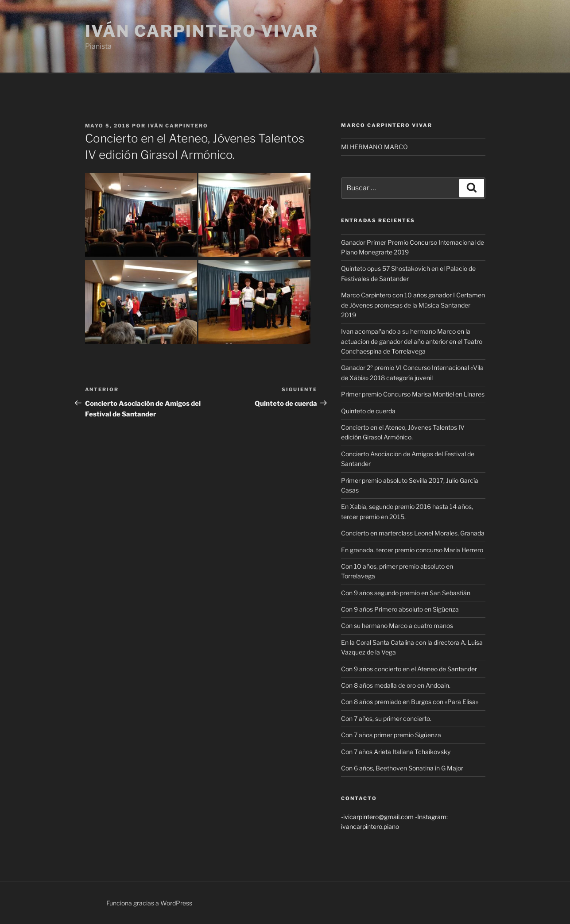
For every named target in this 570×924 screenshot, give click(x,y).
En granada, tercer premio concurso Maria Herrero (412, 550)
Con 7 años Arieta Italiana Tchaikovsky (396, 752)
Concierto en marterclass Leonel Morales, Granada (413, 533)
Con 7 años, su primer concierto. (386, 718)
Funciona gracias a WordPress (149, 903)
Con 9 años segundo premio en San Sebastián (406, 593)
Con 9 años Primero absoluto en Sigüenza (400, 609)
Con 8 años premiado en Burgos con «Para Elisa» (410, 702)
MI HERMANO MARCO (374, 147)
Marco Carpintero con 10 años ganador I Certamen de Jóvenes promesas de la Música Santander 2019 (413, 305)
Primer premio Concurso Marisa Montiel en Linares (413, 394)
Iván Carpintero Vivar (202, 31)
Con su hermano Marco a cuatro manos (397, 626)
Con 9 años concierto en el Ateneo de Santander (409, 669)
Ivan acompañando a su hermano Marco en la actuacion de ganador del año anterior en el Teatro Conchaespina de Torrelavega (412, 341)
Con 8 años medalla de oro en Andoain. (396, 685)
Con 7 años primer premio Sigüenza (391, 735)
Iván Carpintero (178, 126)
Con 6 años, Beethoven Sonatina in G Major (402, 768)
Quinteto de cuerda (368, 411)
